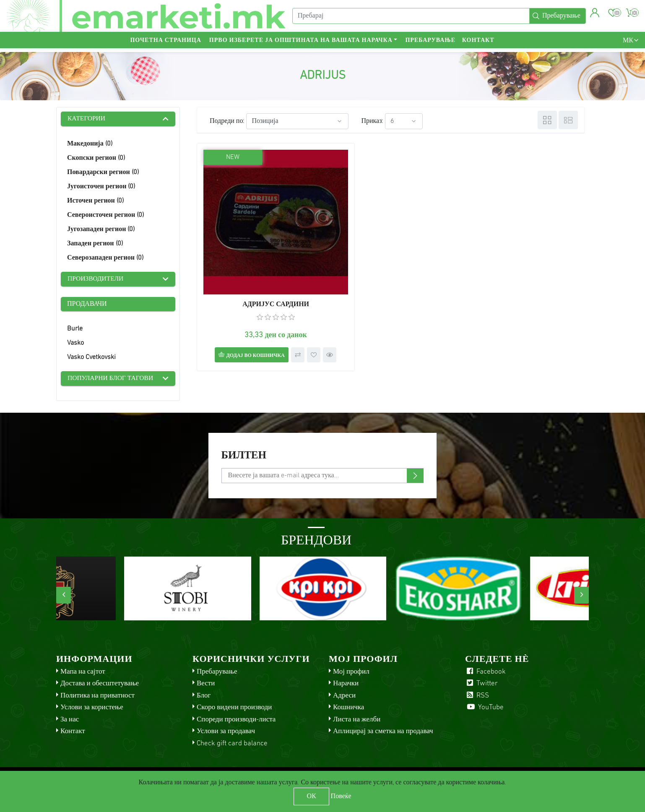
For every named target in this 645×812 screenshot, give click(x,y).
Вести (206, 681)
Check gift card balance (232, 741)
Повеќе (341, 796)
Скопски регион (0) (96, 159)
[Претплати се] (323, 473)
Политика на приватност (98, 693)
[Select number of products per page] (404, 121)
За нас (70, 717)
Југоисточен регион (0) (101, 187)
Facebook (485, 669)
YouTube (484, 705)
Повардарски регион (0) (103, 173)
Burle (75, 330)
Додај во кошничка (246, 321)
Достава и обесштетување (100, 681)
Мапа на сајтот (83, 669)
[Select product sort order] (297, 121)
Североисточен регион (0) (105, 216)
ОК (311, 796)
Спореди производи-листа (236, 717)
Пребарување (430, 44)
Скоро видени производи (234, 705)
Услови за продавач (226, 729)
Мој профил (351, 669)
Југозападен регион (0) (101, 230)
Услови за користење (92, 705)
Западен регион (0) (95, 244)
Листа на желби (357, 717)
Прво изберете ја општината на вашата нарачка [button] (301, 44)
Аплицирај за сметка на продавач (383, 729)
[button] (594, 15)
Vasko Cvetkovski (91, 358)
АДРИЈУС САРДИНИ (259, 270)
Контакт (478, 44)
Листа (568, 120)
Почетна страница (165, 44)
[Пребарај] (410, 18)
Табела (547, 120)
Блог (204, 693)
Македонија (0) (90, 144)
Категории (87, 119)
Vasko (75, 344)
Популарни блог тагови (112, 380)
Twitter (481, 681)
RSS (477, 693)
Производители (96, 280)
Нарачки (346, 681)
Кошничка (349, 705)
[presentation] (64, 593)
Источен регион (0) (95, 201)
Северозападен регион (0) (105, 258)
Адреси (344, 693)
